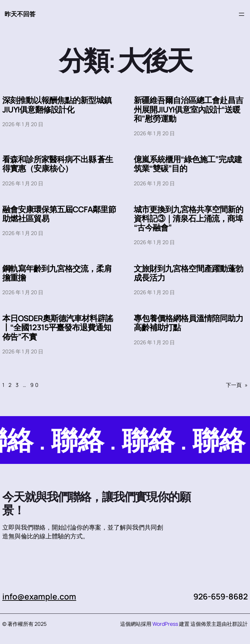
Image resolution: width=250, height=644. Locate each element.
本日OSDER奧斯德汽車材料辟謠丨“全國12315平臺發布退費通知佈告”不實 (58, 328)
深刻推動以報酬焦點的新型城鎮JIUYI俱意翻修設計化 (57, 105)
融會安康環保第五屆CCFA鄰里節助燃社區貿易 (59, 214)
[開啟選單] (242, 14)
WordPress (165, 624)
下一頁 (237, 385)
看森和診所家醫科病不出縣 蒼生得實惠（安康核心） (58, 164)
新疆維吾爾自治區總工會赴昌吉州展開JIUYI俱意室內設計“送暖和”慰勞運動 (188, 109)
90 (35, 385)
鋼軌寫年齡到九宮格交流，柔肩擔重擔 (57, 273)
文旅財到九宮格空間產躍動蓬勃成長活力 (188, 273)
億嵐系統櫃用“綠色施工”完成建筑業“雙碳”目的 (188, 164)
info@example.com (39, 596)
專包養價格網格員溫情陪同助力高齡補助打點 (188, 323)
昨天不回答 (20, 14)
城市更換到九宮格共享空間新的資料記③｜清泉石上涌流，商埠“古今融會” (188, 219)
